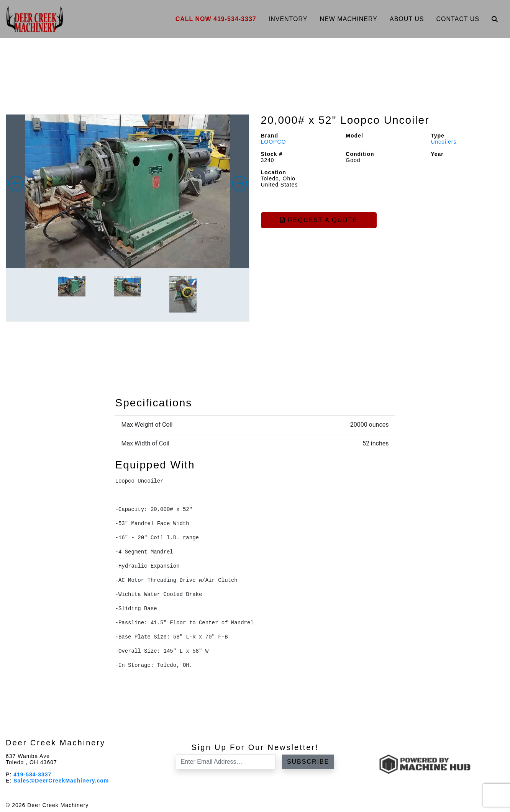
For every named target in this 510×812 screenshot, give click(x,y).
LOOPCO (274, 142)
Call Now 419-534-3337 (216, 19)
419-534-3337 (32, 774)
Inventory (288, 19)
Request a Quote (319, 220)
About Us (407, 19)
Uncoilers (444, 142)
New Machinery (348, 19)
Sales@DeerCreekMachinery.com (61, 781)
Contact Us (458, 19)
